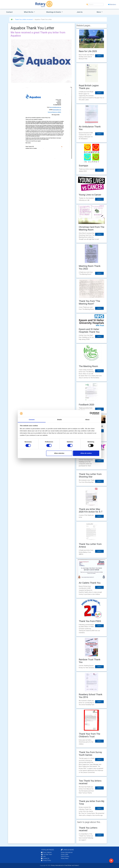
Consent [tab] (32, 420)
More (99, 12)
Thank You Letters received (24, 19)
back (99, 835)
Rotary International (67, 852)
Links (43, 856)
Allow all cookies (86, 453)
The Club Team (47, 854)
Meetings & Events (54, 12)
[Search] (96, 5)
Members (112, 4)
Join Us (80, 12)
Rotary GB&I (65, 854)
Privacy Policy (46, 860)
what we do (29, 12)
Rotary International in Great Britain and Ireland (65, 865)
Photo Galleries (46, 852)
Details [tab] (60, 420)
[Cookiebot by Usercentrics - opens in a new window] (91, 413)
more (99, 56)
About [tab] (87, 420)
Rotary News (65, 858)
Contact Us (45, 858)
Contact (9, 12)
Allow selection (59, 453)
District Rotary (65, 856)
